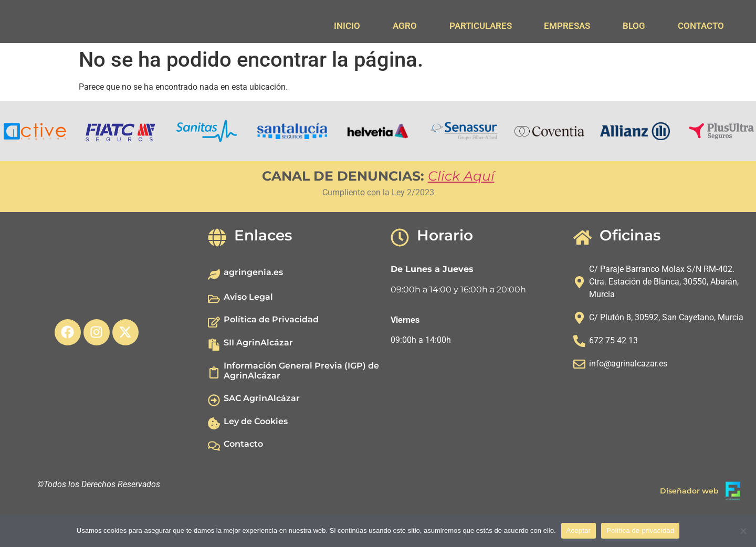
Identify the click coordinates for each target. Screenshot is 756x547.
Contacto (243, 473)
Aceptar (579, 530)
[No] (743, 531)
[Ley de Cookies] (214, 452)
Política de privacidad (640, 530)
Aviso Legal (248, 326)
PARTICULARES (481, 26)
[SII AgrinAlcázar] (214, 374)
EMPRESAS (567, 26)
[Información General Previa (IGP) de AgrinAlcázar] (214, 402)
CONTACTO (701, 26)
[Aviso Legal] (214, 328)
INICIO (347, 26)
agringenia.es (253, 302)
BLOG (634, 26)
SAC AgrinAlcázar (262, 428)
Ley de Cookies (256, 450)
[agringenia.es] (214, 304)
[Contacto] (214, 475)
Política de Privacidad (271, 349)
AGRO (405, 26)
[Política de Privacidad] (214, 351)
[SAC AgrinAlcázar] (214, 430)
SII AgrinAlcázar (258, 372)
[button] (10, 161)
